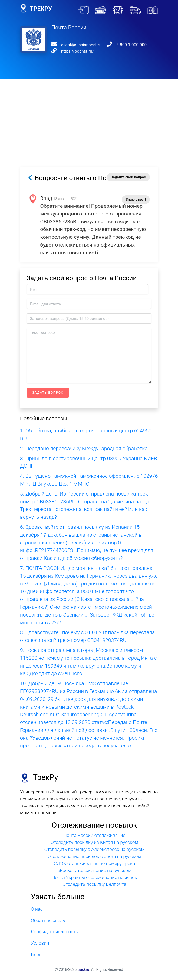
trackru (83, 969)
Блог (36, 954)
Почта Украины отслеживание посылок (94, 877)
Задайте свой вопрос (128, 177)
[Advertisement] (89, 117)
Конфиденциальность (54, 932)
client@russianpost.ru (81, 45)
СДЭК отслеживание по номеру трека (95, 863)
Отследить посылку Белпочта (94, 884)
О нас (37, 909)
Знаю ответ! (136, 199)
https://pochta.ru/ (78, 51)
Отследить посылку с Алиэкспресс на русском (95, 849)
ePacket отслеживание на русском (94, 870)
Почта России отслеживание (95, 835)
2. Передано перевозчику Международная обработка (84, 448)
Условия (40, 943)
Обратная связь (48, 920)
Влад (46, 198)
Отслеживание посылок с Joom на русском (94, 856)
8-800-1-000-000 (131, 45)
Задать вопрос (48, 393)
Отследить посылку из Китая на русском (94, 842)
